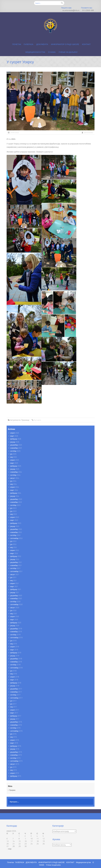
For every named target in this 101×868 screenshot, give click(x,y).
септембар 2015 (16, 761)
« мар (9, 849)
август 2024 (15, 478)
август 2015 (15, 764)
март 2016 (14, 743)
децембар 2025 (16, 445)
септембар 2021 (16, 571)
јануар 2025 (15, 469)
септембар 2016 (16, 731)
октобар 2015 (15, 758)
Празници (25, 420)
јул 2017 (13, 701)
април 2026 (15, 433)
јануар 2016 (15, 749)
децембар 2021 (16, 562)
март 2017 (14, 713)
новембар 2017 (16, 692)
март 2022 (14, 553)
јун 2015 (13, 767)
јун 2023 (13, 511)
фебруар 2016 (16, 746)
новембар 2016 (16, 725)
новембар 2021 (16, 565)
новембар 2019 (16, 632)
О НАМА (52, 52)
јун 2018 (13, 671)
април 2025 (15, 460)
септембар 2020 (16, 604)
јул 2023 (13, 508)
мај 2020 (14, 614)
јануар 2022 (15, 559)
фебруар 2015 (16, 776)
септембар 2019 (16, 638)
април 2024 (15, 487)
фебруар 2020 (16, 623)
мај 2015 (14, 770)
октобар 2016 (15, 728)
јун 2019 (13, 641)
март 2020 (14, 620)
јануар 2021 (15, 592)
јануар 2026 (15, 442)
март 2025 (14, 463)
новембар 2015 (16, 755)
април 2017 (15, 710)
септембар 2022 (16, 538)
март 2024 (14, 490)
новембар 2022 (16, 532)
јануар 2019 (15, 656)
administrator (89, 132)
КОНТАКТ (86, 44)
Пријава (12, 790)
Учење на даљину (68, 52)
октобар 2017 (15, 695)
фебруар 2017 (16, 716)
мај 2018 (14, 674)
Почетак (17, 44)
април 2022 (15, 550)
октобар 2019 (15, 635)
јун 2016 (13, 734)
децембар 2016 (16, 722)
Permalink (37, 420)
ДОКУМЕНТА (42, 44)
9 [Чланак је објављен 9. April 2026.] (25, 839)
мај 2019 (14, 644)
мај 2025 (14, 457)
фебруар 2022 (16, 556)
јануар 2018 (15, 686)
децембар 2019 (16, 629)
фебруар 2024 (16, 493)
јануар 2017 (15, 719)
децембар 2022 (16, 529)
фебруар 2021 (16, 589)
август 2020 (15, 607)
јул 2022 (13, 541)
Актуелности (15, 420)
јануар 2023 (15, 526)
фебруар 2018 (16, 683)
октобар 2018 (15, 665)
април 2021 (15, 583)
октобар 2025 (15, 451)
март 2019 (14, 650)
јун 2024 (13, 481)
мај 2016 (14, 737)
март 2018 (14, 680)
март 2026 (14, 436)
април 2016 (15, 740)
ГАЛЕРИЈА (29, 44)
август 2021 (15, 574)
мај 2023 (14, 514)
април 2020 (15, 616)
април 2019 (15, 647)
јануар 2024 (15, 496)
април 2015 (15, 773)
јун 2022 (13, 544)
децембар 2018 (16, 659)
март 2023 (14, 520)
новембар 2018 (16, 662)
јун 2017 (13, 704)
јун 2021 (13, 577)
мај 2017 (14, 707)
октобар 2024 (15, 475)
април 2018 (15, 677)
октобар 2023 (15, 505)
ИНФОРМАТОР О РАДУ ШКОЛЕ (65, 44)
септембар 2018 (16, 668)
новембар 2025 (16, 448)
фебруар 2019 (16, 653)
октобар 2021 (15, 568)
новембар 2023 (16, 502)
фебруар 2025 (16, 466)
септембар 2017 (16, 698)
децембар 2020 (16, 595)
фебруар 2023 (16, 523)
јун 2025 (13, 454)
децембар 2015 (16, 752)
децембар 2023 (16, 499)
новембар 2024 (16, 472)
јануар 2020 (15, 626)
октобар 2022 (15, 535)
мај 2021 (14, 580)
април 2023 (15, 517)
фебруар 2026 (16, 439)
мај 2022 (14, 547)
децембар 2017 (16, 689)
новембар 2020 (16, 598)
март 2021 (14, 586)
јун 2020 (13, 610)
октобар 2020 (15, 601)
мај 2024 (14, 484)
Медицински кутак (35, 52)
